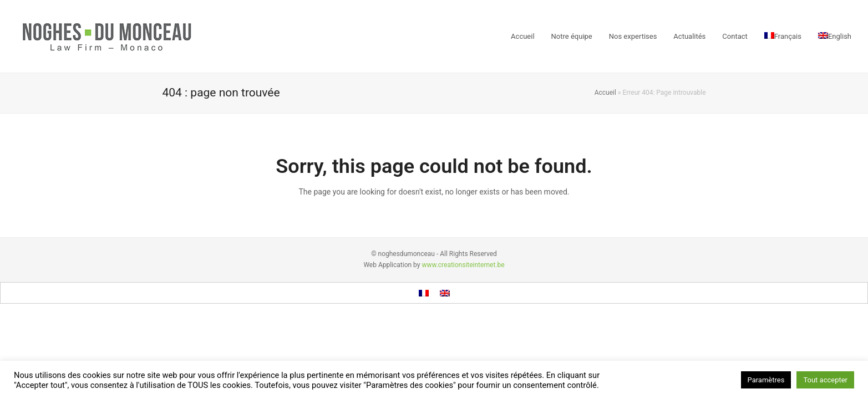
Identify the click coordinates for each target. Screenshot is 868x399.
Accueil (605, 93)
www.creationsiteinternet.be (463, 265)
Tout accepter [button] (825, 380)
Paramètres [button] (766, 380)
